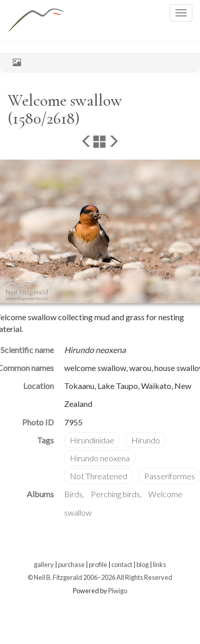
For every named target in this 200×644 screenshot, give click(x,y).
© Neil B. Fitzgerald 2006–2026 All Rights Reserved (100, 577)
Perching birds (115, 494)
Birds (73, 494)
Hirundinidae (92, 440)
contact (122, 564)
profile (98, 564)
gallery (44, 564)
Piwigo (118, 591)
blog (143, 564)
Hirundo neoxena (100, 458)
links (159, 564)
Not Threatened (98, 476)
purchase (71, 564)
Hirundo (146, 440)
